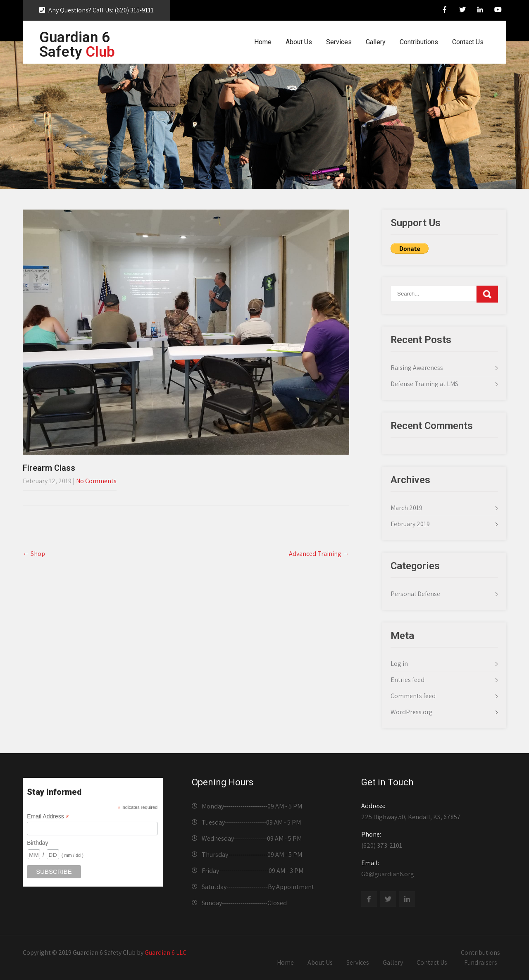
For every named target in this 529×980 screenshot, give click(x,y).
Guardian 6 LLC (166, 953)
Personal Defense (415, 594)
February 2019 (410, 524)
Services (339, 42)
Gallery (376, 42)
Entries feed (407, 680)
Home (263, 42)
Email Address (48, 817)
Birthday (37, 843)
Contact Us (468, 42)
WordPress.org (412, 712)
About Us (299, 42)
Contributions (419, 42)
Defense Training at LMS (424, 384)
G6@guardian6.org (431, 868)
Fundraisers (481, 962)
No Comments (96, 481)
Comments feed (413, 696)
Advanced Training (319, 554)
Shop (34, 554)
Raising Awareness (417, 368)
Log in (399, 664)
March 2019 (406, 508)
